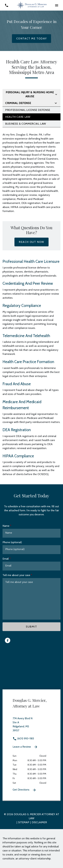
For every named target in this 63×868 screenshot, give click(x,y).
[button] (57, 5)
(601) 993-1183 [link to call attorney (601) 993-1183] (23, 738)
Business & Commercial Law (26, 124)
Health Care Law (18, 117)
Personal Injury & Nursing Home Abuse (30, 94)
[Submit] (32, 627)
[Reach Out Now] (32, 242)
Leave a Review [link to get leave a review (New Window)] (25, 747)
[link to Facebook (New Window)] (8, 640)
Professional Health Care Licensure (31, 261)
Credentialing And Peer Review (28, 283)
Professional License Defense (28, 110)
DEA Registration (17, 430)
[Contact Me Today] (32, 39)
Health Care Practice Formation (28, 362)
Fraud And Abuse (17, 384)
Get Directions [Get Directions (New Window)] (24, 790)
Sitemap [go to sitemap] (24, 822)
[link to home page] (32, 5)
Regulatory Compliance (22, 306)
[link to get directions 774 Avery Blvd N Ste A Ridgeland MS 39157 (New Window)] (32, 726)
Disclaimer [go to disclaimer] (39, 822)
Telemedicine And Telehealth (26, 336)
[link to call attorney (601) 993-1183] (6, 5)
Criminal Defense (18, 103)
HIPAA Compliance (18, 456)
